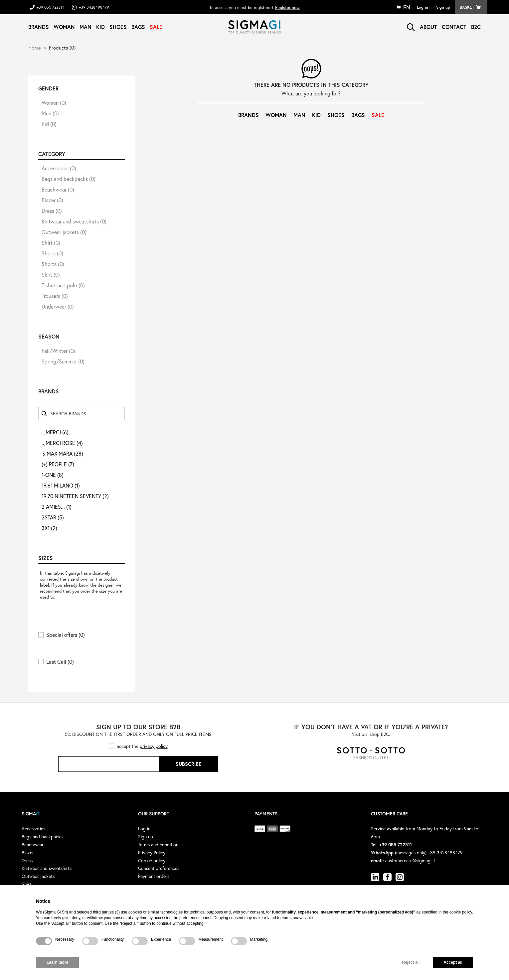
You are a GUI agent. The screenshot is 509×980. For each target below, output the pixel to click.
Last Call (60, 662)
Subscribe (188, 764)
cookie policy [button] (461, 912)
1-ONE (53, 475)
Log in (423, 7)
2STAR (53, 517)
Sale (156, 27)
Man (85, 27)
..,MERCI (55, 432)
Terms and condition (158, 844)
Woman (64, 27)
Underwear (58, 306)
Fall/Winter (58, 351)
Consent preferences (159, 868)
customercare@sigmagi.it (410, 860)
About (428, 27)
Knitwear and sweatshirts (74, 221)
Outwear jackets (64, 232)
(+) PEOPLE (58, 464)
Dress (52, 211)
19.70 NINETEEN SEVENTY (75, 496)
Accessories (59, 168)
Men (50, 113)
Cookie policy (152, 860)
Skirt (51, 275)
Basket (467, 7)
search (411, 27)
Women (54, 103)
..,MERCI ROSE (62, 443)
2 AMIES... (57, 507)
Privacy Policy (152, 852)
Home (35, 48)
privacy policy (154, 746)
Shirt (51, 243)
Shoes (118, 27)
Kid (100, 27)
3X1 (49, 528)
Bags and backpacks (69, 179)
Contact (454, 27)
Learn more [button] (57, 962)
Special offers (66, 635)
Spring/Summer (63, 361)
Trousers (55, 296)
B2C (476, 27)
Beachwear (58, 189)
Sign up (443, 7)
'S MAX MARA (62, 453)
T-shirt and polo (63, 285)
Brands (39, 27)
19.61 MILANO (61, 485)
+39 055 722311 (50, 7)
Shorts (53, 264)
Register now (287, 7)
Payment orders (154, 876)
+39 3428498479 (94, 7)
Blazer (52, 200)
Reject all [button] (411, 962)
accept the (142, 746)
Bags (138, 27)
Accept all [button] (453, 962)
